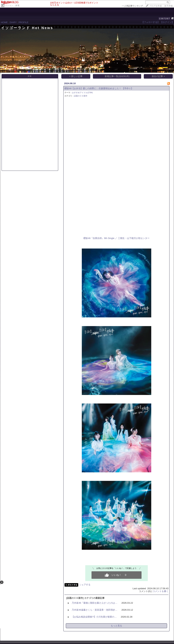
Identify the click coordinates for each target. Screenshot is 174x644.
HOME (4, 22)
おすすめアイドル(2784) (82, 93)
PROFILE (24, 22)
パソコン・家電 (12, 6)
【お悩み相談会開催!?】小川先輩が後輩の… (94, 617)
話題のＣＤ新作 (81, 96)
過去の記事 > (158, 76)
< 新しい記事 (76, 76)
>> (132, 6)
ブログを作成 (155, 6)
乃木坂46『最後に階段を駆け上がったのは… (94, 603)
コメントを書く (161, 591)
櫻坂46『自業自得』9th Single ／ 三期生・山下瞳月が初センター (116, 238)
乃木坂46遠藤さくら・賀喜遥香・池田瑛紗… (94, 610)
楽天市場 (168, 6)
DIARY (13, 22)
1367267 (165, 19)
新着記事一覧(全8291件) (117, 76)
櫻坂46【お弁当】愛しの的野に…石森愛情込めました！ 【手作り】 (99, 88)
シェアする (85, 585)
